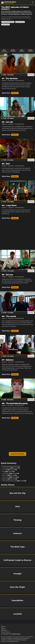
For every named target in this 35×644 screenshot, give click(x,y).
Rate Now (31, 75)
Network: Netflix (20, 22)
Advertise (4, 630)
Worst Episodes (13, 51)
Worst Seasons (31, 51)
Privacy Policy (5, 632)
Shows (3, 627)
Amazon (15, 93)
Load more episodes (17, 454)
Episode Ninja (16, 634)
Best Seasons (22, 51)
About (3, 628)
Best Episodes (4, 51)
